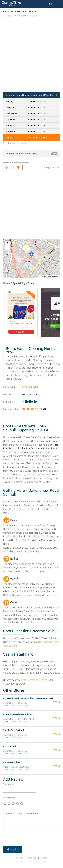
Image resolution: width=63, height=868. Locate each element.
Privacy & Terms (23, 861)
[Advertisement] (31, 57)
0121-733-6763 (30, 387)
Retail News (42, 861)
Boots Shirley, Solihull (35, 680)
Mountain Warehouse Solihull (18, 714)
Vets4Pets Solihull (12, 762)
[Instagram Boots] (32, 402)
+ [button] (7, 243)
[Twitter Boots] (28, 402)
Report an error (51, 168)
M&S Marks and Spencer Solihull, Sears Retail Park (28, 698)
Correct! (13, 167)
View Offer (21, 332)
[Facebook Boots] (24, 402)
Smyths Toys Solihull (13, 730)
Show (54, 154)
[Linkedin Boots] (36, 402)
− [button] (7, 248)
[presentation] (27, 840)
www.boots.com (30, 394)
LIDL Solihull (9, 746)
